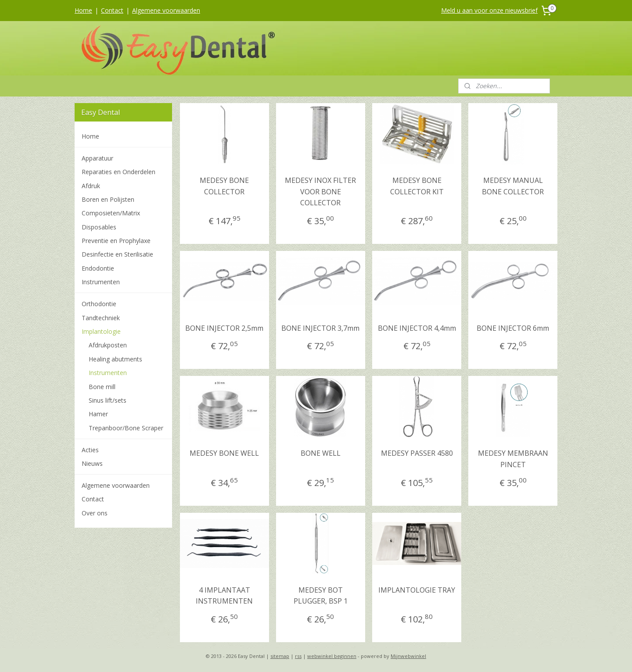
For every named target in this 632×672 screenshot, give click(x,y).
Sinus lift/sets (108, 400)
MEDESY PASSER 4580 (417, 453)
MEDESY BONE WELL (224, 453)
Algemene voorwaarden (166, 10)
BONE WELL (321, 453)
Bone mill (102, 387)
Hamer (98, 414)
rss (298, 656)
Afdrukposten (108, 345)
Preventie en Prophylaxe (116, 241)
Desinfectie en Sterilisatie (117, 254)
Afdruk (91, 186)
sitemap (280, 656)
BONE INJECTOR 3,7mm (320, 328)
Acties (90, 450)
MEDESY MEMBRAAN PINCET (513, 459)
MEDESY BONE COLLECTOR (224, 186)
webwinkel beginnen (332, 656)
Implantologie (101, 331)
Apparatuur (97, 158)
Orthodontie (99, 304)
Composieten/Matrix (111, 213)
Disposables (99, 227)
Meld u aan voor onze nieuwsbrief (489, 10)
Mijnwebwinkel (408, 656)
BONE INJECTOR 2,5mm (224, 328)
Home (83, 10)
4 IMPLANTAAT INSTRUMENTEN (224, 596)
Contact (112, 10)
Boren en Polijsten (108, 199)
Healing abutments (115, 359)
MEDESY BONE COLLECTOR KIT (417, 186)
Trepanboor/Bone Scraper (126, 428)
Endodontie (98, 268)
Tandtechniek (101, 318)
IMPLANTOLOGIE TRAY (417, 590)
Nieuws (92, 463)
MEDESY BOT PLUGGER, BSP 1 (321, 596)
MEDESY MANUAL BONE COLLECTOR (513, 186)
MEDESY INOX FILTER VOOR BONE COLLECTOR (320, 191)
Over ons (95, 513)
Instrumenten (101, 282)
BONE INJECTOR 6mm (513, 328)
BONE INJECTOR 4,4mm (417, 328)
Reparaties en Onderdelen (118, 172)
